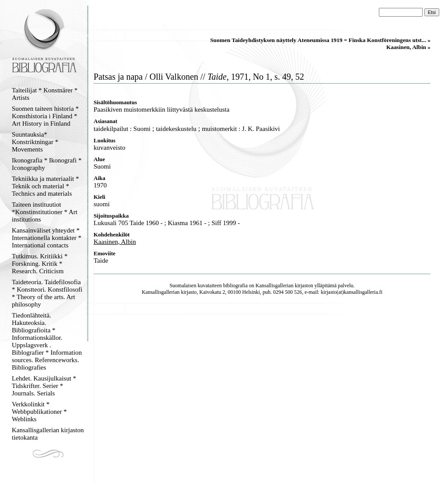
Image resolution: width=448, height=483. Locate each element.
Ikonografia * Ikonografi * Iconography (47, 164)
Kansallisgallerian (275, 286)
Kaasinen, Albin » (408, 47)
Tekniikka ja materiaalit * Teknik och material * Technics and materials (45, 186)
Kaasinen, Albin (115, 242)
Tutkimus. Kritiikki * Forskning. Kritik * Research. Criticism (40, 264)
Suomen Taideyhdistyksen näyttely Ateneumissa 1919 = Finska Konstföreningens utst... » (320, 40)
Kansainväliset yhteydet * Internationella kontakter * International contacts (47, 238)
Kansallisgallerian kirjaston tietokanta (48, 434)
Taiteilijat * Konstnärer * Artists (45, 94)
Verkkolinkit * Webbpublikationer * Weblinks (39, 412)
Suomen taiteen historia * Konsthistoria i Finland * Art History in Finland (45, 116)
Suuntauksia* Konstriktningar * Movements (35, 142)
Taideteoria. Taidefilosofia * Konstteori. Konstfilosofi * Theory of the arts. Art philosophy (47, 293)
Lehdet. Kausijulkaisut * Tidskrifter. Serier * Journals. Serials (44, 386)
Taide (101, 261)
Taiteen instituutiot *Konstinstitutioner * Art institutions (45, 212)
